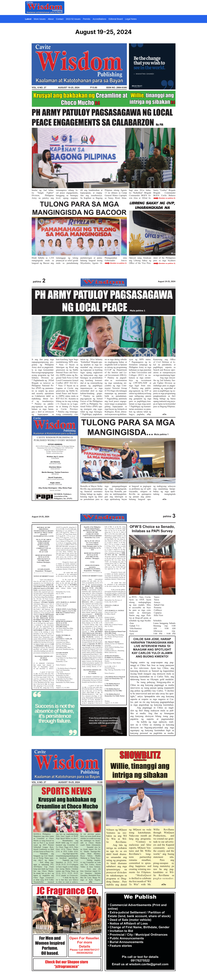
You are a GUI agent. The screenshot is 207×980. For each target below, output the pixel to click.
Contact (60, 19)
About (51, 19)
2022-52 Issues (73, 19)
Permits (87, 19)
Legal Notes (131, 19)
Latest (28, 19)
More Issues (40, 19)
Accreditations (99, 19)
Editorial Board (116, 19)
